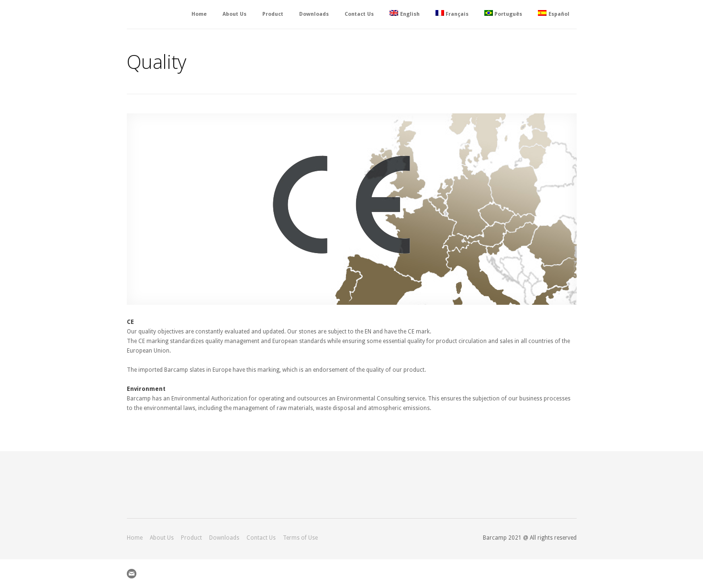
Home (199, 14)
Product (273, 14)
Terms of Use (300, 538)
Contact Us (359, 14)
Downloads (314, 14)
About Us (234, 14)
